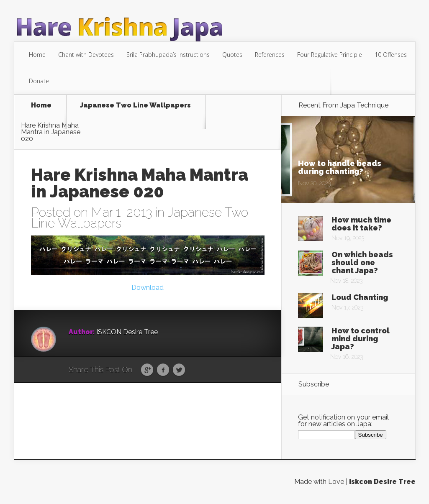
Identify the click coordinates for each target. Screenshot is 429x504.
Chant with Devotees (86, 55)
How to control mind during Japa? (361, 339)
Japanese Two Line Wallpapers (135, 106)
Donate (39, 81)
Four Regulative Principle (330, 55)
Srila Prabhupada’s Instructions (168, 55)
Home (37, 55)
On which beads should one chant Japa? (362, 262)
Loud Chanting (360, 297)
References (270, 55)
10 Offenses (391, 55)
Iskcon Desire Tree (382, 482)
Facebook (163, 370)
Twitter (179, 370)
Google (147, 370)
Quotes (232, 55)
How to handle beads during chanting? (340, 167)
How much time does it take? (361, 224)
